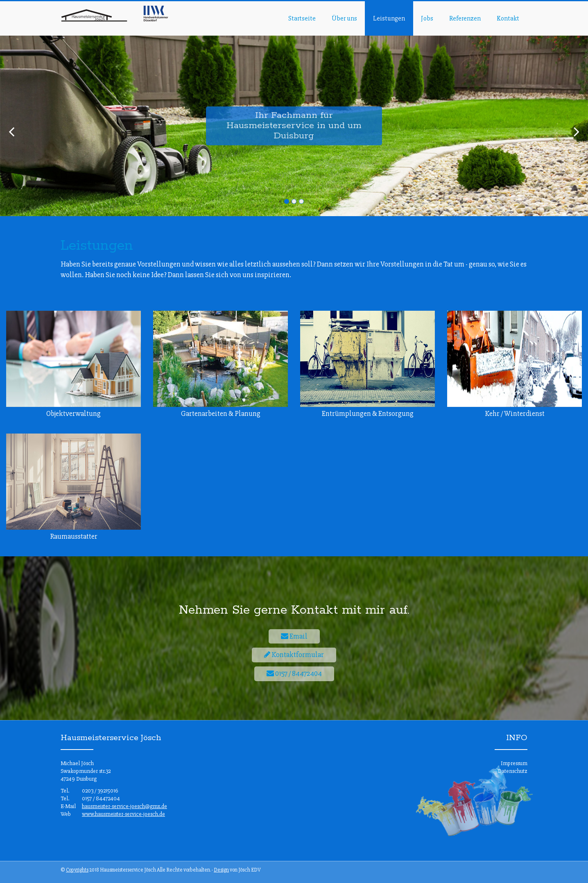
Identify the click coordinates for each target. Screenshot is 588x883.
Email (294, 636)
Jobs (427, 18)
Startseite (302, 18)
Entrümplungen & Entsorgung (368, 413)
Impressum (514, 763)
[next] (577, 132)
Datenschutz (513, 771)
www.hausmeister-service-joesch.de (123, 814)
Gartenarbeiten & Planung (221, 413)
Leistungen (389, 18)
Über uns (344, 18)
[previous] (11, 132)
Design (221, 870)
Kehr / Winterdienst (515, 413)
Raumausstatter (74, 536)
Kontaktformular (294, 655)
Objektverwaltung (73, 413)
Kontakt (508, 18)
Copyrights (77, 870)
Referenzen (465, 18)
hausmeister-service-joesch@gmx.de (124, 806)
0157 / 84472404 (294, 673)
